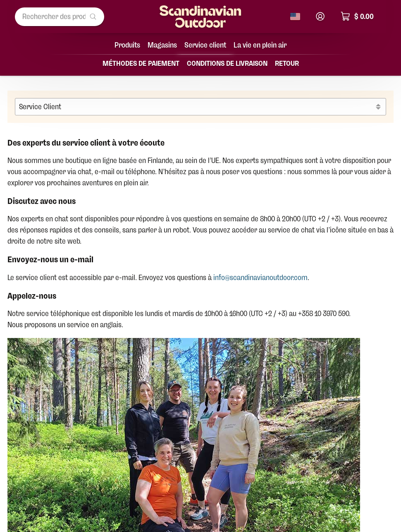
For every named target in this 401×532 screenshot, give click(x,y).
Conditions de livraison (227, 63)
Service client (205, 45)
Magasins (162, 45)
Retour (287, 63)
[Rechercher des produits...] (60, 17)
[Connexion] (320, 16)
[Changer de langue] (295, 17)
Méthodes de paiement (141, 63)
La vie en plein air (260, 45)
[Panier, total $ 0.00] (361, 17)
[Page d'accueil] (200, 17)
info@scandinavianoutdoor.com (260, 278)
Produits (127, 45)
